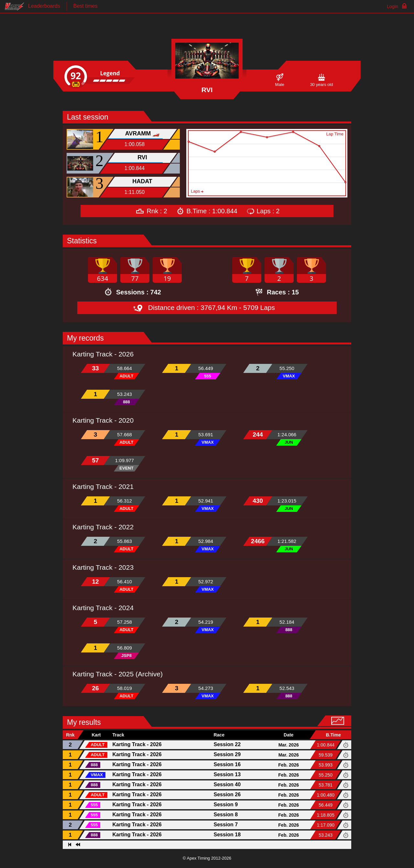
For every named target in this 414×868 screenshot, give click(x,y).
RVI (142, 157)
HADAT (142, 181)
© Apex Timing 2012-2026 (207, 858)
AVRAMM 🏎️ (142, 133)
